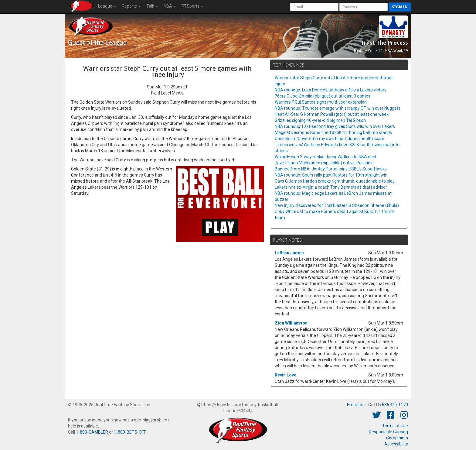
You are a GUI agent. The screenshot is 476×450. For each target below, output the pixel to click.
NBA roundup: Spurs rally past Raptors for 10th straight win (331, 175)
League (107, 6)
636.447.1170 (395, 405)
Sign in (400, 7)
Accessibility (396, 444)
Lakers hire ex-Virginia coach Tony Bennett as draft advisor (331, 187)
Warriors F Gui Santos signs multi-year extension (321, 102)
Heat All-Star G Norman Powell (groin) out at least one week (332, 114)
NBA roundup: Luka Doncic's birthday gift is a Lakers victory (331, 90)
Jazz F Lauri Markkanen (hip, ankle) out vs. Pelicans (324, 163)
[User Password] (364, 7)
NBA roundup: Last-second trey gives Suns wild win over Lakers (335, 126)
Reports (131, 6)
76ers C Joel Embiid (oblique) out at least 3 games (323, 96)
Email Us (355, 405)
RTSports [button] (192, 6)
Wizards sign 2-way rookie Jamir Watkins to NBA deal (325, 157)
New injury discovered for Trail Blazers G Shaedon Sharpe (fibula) (337, 205)
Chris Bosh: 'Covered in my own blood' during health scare (330, 139)
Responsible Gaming (388, 432)
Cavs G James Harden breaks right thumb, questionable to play (335, 181)
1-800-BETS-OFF (130, 432)
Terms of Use (395, 426)
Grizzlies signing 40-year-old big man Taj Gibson (320, 120)
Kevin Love (286, 375)
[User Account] (314, 7)
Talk (152, 6)
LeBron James (289, 253)
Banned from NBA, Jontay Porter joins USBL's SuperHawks (331, 169)
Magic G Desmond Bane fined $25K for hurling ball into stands (333, 132)
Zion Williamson (291, 323)
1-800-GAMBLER (92, 432)
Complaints (397, 438)
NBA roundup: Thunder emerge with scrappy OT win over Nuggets (338, 108)
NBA (170, 6)
